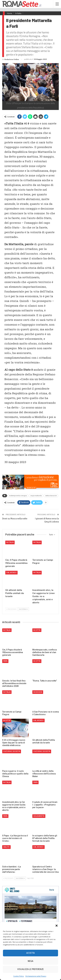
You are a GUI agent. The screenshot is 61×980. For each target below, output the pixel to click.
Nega (30, 961)
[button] (57, 926)
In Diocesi (38, 692)
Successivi (23, 609)
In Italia (10, 542)
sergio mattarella (36, 496)
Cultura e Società (12, 751)
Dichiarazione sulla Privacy (36, 976)
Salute (6, 847)
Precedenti (11, 609)
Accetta (30, 953)
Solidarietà (39, 816)
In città (37, 630)
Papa (5, 661)
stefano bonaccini (51, 496)
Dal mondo (11, 573)
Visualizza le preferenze (30, 969)
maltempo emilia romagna (18, 496)
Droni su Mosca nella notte (15, 519)
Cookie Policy (19, 976)
